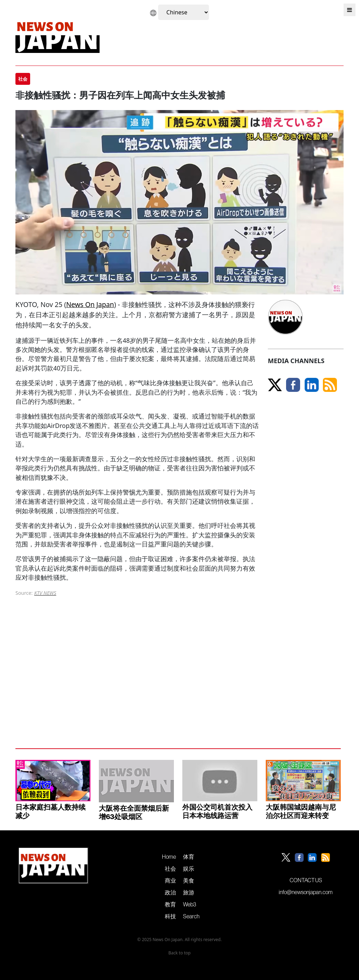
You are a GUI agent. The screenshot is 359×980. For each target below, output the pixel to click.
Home (169, 857)
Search (191, 916)
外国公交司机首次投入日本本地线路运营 (217, 811)
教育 (170, 904)
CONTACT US (306, 880)
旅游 (189, 892)
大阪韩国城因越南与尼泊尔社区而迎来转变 (301, 811)
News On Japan (90, 304)
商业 (170, 880)
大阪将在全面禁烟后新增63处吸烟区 (134, 812)
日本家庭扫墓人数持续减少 (50, 811)
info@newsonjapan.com (306, 892)
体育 (189, 857)
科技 (170, 916)
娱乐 (189, 869)
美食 (189, 880)
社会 (170, 869)
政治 (170, 892)
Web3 (189, 904)
